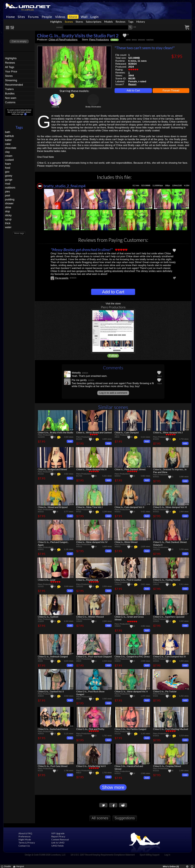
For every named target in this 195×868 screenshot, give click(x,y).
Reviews (121, 22)
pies (7, 192)
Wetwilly (76, 373)
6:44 (187, 614)
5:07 (187, 467)
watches (150, 40)
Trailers (9, 89)
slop (7, 211)
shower (9, 203)
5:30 (110, 654)
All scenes (100, 818)
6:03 (72, 539)
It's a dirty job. (28, 10)
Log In (167, 855)
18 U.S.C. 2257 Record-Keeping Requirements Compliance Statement (103, 855)
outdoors (10, 188)
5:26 (72, 430)
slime (8, 207)
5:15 (187, 430)
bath (8, 132)
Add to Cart (133, 90)
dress (134, 40)
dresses (142, 40)
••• (135, 27)
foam (8, 164)
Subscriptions (94, 22)
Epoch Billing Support (150, 855)
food (8, 168)
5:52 (148, 504)
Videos (60, 17)
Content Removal (60, 839)
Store (73, 17)
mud (8, 184)
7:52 (187, 577)
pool (7, 196)
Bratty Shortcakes (93, 107)
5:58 (110, 763)
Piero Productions (99, 40)
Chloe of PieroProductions (63, 40)
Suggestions (125, 818)
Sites (21, 17)
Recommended (14, 85)
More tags (19, 233)
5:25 (110, 726)
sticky (8, 215)
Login (94, 17)
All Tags (10, 67)
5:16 (148, 467)
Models (108, 22)
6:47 (72, 467)
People (47, 17)
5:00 (72, 654)
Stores (79, 22)
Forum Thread (171, 90)
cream (9, 156)
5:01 (148, 539)
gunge (9, 180)
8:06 (110, 577)
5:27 (72, 689)
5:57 (148, 654)
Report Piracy (58, 836)
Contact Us (24, 846)
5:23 (148, 614)
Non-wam (11, 98)
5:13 (187, 689)
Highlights (56, 22)
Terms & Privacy (27, 843)
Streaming (11, 80)
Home (10, 17)
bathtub (9, 136)
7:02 (110, 467)
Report (132, 84)
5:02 (72, 614)
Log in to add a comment (113, 393)
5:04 (72, 577)
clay (7, 152)
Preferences (25, 836)
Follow (114, 40)
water (8, 227)
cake (8, 144)
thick (8, 223)
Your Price (11, 72)
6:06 (187, 504)
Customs (10, 102)
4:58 (110, 430)
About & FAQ (25, 833)
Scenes (69, 22)
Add (70, 441)
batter (8, 140)
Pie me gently (62, 278)
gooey (9, 176)
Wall (84, 17)
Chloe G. (56, 107)
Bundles (10, 94)
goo (7, 172)
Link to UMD (58, 843)
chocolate (11, 148)
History (141, 22)
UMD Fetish (57, 846)
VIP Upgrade (58, 833)
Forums (33, 17)
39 (128, 35)
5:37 (110, 689)
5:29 (72, 504)
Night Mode (25, 839)
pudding (10, 199)
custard (9, 160)
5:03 (110, 539)
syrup (8, 219)
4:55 (148, 430)
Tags (131, 22)
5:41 (110, 504)
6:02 (148, 763)
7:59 (148, 577)
